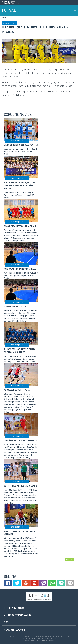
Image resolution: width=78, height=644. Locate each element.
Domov (4, 17)
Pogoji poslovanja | (38, 639)
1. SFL (13, 23)
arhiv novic (70, 560)
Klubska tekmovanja (18, 615)
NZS (6, 622)
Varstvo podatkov (50, 639)
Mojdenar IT (43, 641)
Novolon (51, 641)
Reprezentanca (14, 608)
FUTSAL (9, 10)
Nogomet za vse (14, 630)
